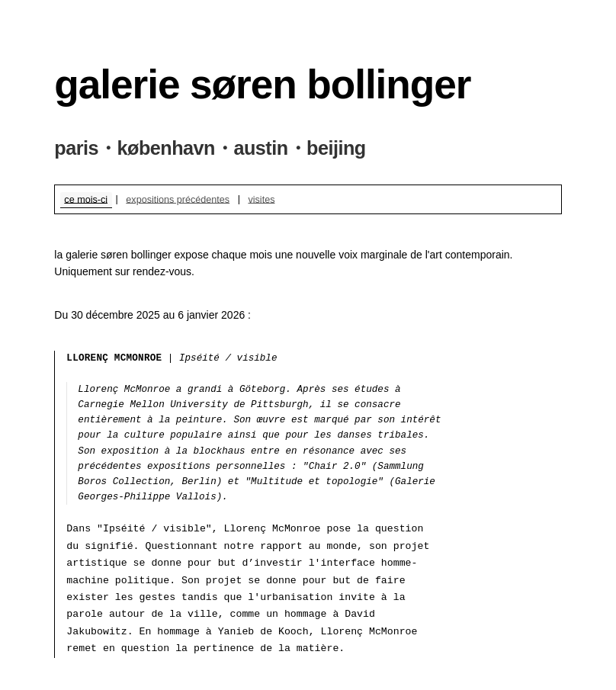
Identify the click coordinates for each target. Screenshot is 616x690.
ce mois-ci (86, 199)
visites (261, 199)
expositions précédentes (178, 199)
